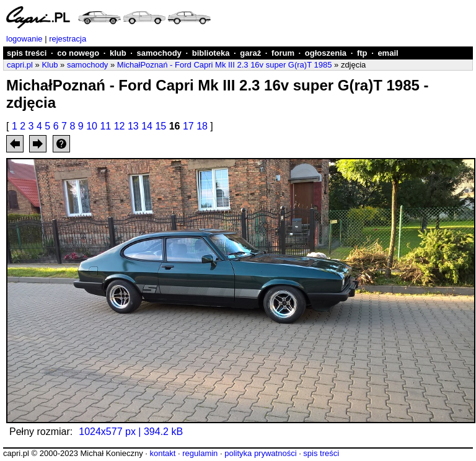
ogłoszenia (326, 53)
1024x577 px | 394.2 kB (131, 432)
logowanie (24, 39)
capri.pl (20, 65)
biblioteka (211, 53)
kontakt (162, 453)
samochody (159, 53)
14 (147, 126)
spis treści (27, 53)
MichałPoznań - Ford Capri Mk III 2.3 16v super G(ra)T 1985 (225, 65)
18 (202, 126)
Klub (50, 65)
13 (133, 126)
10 (92, 126)
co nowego (78, 53)
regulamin (200, 453)
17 (188, 126)
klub (118, 53)
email (388, 53)
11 (105, 126)
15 (161, 126)
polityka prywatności (260, 453)
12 (120, 126)
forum (283, 53)
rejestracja (68, 39)
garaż (250, 53)
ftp (362, 53)
